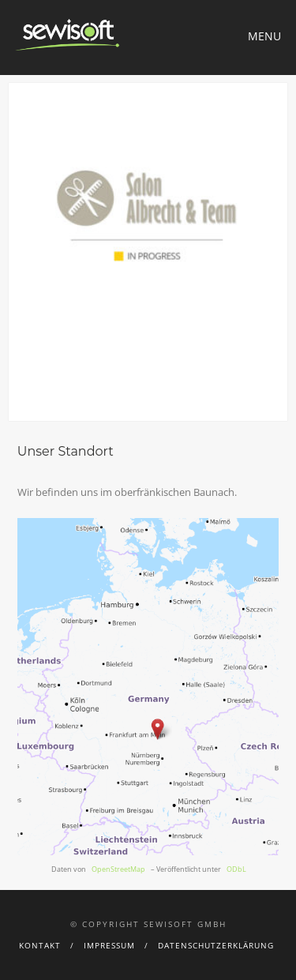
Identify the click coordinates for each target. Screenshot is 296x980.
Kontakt (40, 945)
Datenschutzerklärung (216, 945)
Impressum (109, 945)
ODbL (236, 869)
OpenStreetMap (118, 869)
